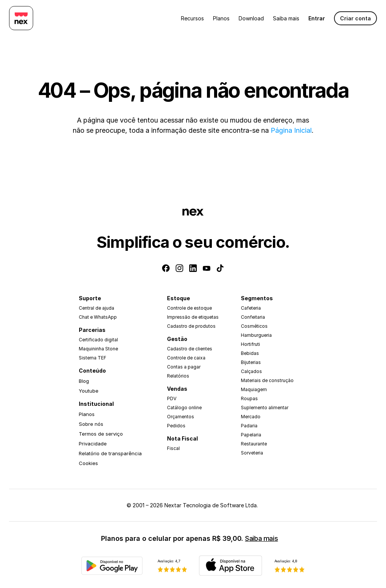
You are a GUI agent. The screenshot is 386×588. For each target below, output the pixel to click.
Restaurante (254, 444)
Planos (221, 18)
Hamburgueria (256, 335)
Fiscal (173, 448)
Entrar (317, 18)
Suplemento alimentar (265, 408)
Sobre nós (91, 424)
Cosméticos (254, 326)
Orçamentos (181, 417)
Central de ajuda (96, 308)
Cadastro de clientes (190, 349)
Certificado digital (98, 340)
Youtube (89, 391)
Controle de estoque (189, 308)
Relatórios (178, 376)
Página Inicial (291, 130)
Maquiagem (254, 389)
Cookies (88, 463)
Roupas (249, 398)
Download (251, 18)
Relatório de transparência (110, 453)
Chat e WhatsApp (98, 317)
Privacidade (93, 444)
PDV (172, 398)
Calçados (251, 371)
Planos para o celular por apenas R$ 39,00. (189, 538)
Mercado (251, 417)
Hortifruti (250, 344)
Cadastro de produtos (191, 326)
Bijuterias (251, 362)
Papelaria (251, 435)
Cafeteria (251, 308)
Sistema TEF (93, 358)
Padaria (249, 426)
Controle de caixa (186, 358)
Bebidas (250, 353)
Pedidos (176, 426)
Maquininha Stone (98, 349)
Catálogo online (184, 408)
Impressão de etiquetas (193, 317)
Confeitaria (253, 317)
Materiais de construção (267, 380)
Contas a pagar (184, 367)
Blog (84, 381)
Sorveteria (252, 453)
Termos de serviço (101, 434)
